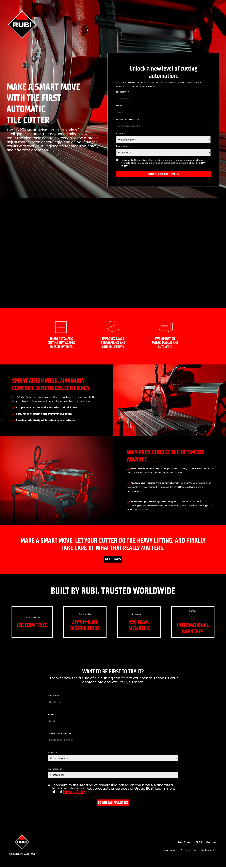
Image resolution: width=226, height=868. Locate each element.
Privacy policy (188, 851)
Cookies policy (209, 851)
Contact (212, 843)
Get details (113, 560)
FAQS (199, 843)
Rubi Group (184, 843)
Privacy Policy (75, 792)
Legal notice (169, 851)
